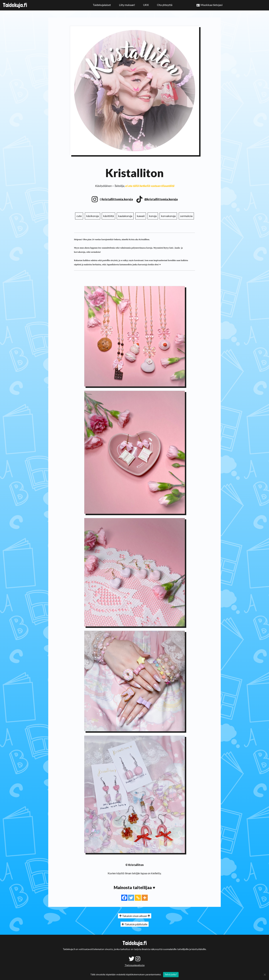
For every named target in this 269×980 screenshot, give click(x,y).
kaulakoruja (125, 216)
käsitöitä (108, 216)
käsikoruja (93, 216)
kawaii (141, 216)
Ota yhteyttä (165, 5)
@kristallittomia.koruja (161, 199)
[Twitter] (131, 898)
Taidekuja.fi (15, 5)
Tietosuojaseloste (135, 965)
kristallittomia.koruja (118, 199)
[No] (265, 975)
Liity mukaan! (127, 5)
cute (79, 216)
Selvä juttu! (171, 974)
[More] (145, 898)
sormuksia (186, 216)
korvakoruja (168, 216)
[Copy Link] (138, 898)
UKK (146, 5)
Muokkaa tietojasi (212, 5)
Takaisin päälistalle (135, 924)
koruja (153, 216)
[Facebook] (124, 898)
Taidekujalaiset (102, 5)
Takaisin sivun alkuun (135, 916)
